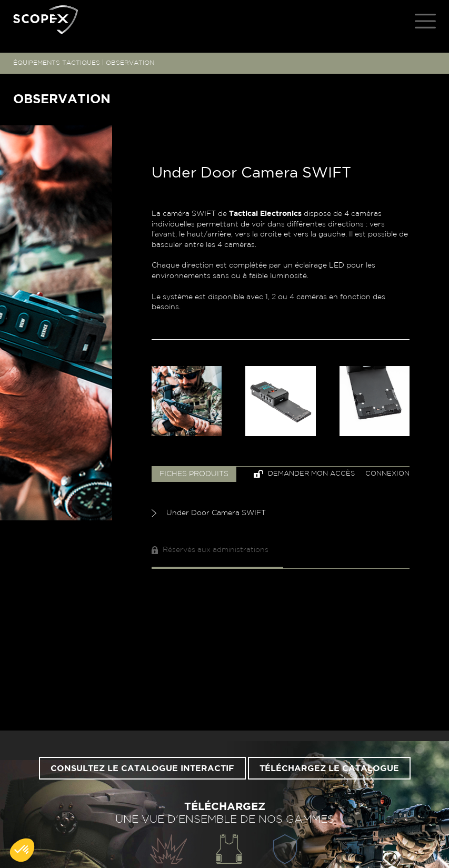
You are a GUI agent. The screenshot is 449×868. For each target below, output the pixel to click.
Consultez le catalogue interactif (142, 768)
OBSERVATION (130, 63)
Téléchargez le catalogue (329, 768)
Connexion (387, 474)
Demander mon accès (304, 474)
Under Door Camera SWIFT (208, 513)
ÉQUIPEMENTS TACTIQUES (57, 63)
